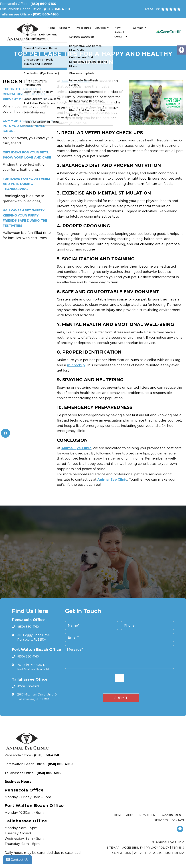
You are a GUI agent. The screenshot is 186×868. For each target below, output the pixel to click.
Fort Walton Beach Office (21, 9)
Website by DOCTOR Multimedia (159, 853)
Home (51, 28)
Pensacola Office (14, 4)
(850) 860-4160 (43, 4)
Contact (138, 28)
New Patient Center (119, 32)
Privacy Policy (157, 848)
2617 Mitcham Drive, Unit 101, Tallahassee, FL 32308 (38, 697)
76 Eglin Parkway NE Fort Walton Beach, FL (33, 667)
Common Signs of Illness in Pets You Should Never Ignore (28, 126)
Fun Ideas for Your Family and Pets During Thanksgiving (27, 184)
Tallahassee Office (15, 14)
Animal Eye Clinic (76, 81)
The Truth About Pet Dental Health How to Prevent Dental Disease (25, 94)
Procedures (83, 28)
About (63, 28)
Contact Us (17, 861)
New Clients (149, 815)
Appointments (173, 815)
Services (100, 28)
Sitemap (113, 848)
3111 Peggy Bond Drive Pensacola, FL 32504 (34, 637)
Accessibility (133, 848)
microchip (76, 365)
